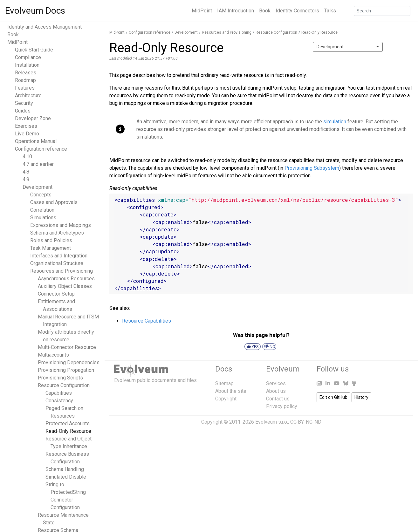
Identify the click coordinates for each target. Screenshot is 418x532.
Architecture (28, 95)
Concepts (41, 195)
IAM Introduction (236, 11)
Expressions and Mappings (61, 225)
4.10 (27, 157)
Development (38, 187)
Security (24, 103)
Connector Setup (56, 294)
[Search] (382, 11)
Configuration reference (41, 149)
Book (265, 11)
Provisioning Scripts (60, 378)
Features (25, 88)
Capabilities (59, 393)
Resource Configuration (64, 385)
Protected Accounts (68, 423)
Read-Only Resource (68, 431)
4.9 (26, 179)
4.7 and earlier (38, 164)
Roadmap (25, 80)
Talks (330, 11)
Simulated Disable (66, 477)
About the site (231, 391)
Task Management (51, 248)
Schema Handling (65, 469)
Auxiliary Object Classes (65, 286)
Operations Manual (36, 141)
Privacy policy (282, 406)
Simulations (43, 218)
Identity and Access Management (45, 27)
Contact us (278, 399)
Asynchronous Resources (66, 279)
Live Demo (27, 134)
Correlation (42, 210)
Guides (23, 111)
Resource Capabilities (147, 321)
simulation (335, 122)
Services (276, 383)
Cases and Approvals (54, 202)
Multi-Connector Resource (67, 347)
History (361, 397)
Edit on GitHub (333, 397)
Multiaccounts (53, 355)
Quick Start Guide (34, 50)
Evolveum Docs (35, 11)
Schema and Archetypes (57, 233)
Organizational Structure (57, 263)
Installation (27, 65)
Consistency (59, 401)
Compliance (28, 57)
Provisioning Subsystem (312, 168)
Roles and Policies (51, 240)
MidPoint (202, 11)
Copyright (226, 399)
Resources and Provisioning (62, 271)
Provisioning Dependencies (69, 362)
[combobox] (348, 47)
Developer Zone (33, 118)
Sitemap (224, 383)
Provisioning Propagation (66, 370)
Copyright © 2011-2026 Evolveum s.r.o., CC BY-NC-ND (261, 422)
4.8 (26, 172)
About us (276, 391)
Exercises (26, 126)
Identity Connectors (297, 11)
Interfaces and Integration (59, 256)
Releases (26, 73)
